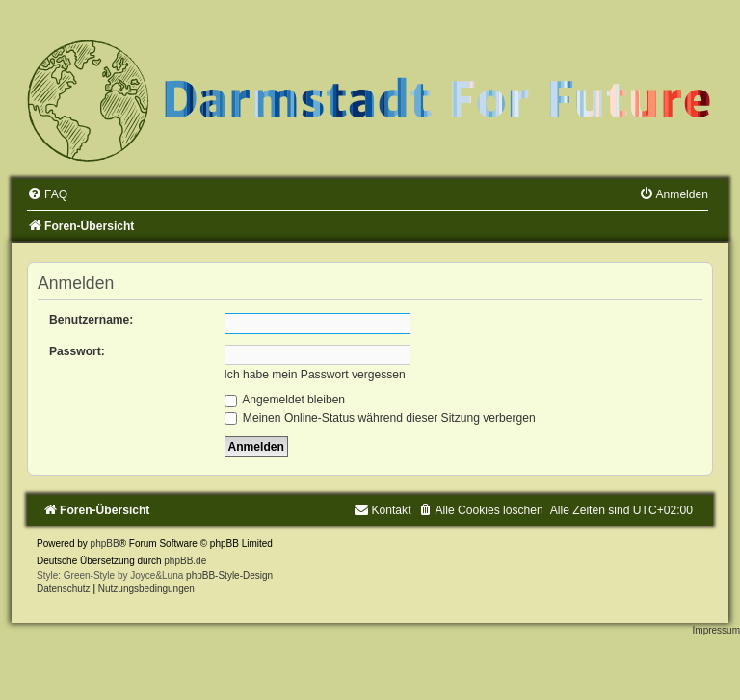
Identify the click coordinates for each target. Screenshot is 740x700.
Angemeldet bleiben (285, 400)
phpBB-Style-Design (229, 575)
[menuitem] (47, 194)
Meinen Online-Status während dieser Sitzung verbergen (380, 418)
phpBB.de (185, 561)
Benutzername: (91, 320)
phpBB (105, 544)
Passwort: (77, 351)
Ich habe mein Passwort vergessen (315, 375)
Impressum (716, 630)
